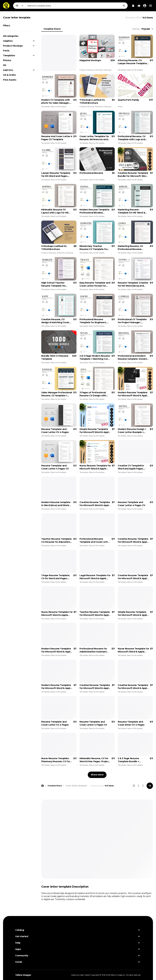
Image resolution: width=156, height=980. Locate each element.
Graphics (8, 41)
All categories (11, 36)
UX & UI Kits (9, 75)
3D (5, 65)
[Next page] (150, 786)
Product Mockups (13, 46)
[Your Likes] (139, 6)
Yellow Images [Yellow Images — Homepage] (23, 975)
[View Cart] (133, 6)
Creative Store (52, 29)
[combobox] (77, 6)
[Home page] (43, 786)
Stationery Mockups (103, 70)
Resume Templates (135, 70)
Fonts (6, 51)
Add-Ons (8, 70)
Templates (9, 55)
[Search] (124, 6)
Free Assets (10, 80)
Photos (7, 60)
